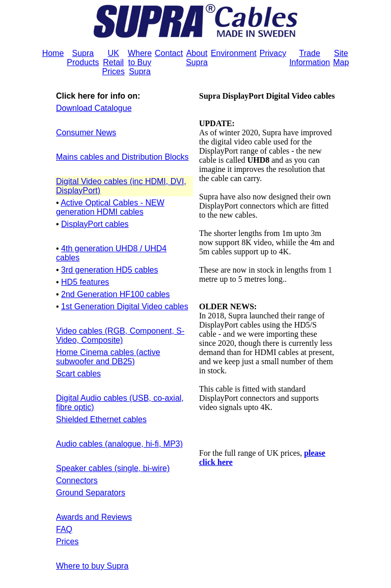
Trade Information (310, 58)
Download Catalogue (94, 108)
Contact (169, 53)
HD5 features (85, 282)
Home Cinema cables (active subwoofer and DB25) (108, 357)
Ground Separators (91, 493)
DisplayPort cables (95, 224)
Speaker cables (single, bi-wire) (113, 468)
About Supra (197, 58)
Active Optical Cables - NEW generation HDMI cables (110, 207)
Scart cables (78, 374)
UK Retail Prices (113, 62)
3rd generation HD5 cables (109, 270)
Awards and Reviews (94, 517)
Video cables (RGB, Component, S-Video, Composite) (120, 335)
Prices (67, 541)
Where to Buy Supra (140, 62)
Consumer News (86, 133)
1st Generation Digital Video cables (125, 306)
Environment (234, 53)
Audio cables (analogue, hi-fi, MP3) (119, 444)
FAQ (64, 529)
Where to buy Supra (92, 566)
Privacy (273, 53)
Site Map (341, 58)
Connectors (77, 480)
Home (53, 53)
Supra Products (83, 58)
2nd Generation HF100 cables (115, 294)
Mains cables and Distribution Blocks (122, 157)
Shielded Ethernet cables (101, 419)
